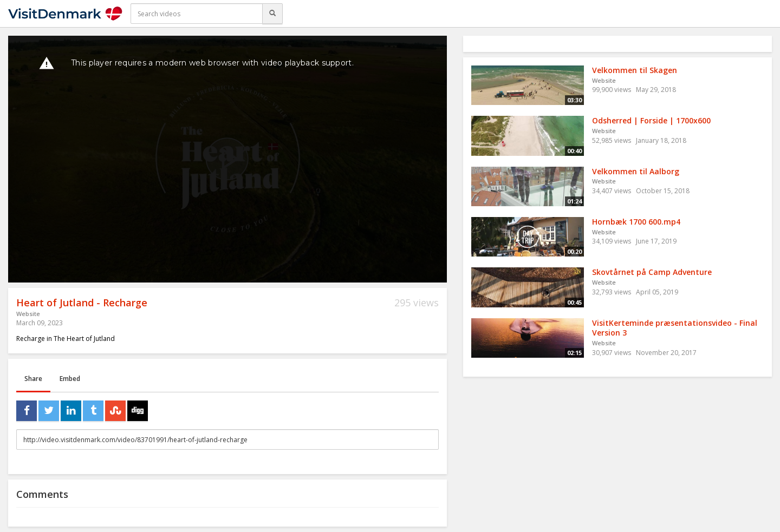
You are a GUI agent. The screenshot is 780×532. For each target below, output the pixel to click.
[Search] (272, 14)
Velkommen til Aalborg (636, 171)
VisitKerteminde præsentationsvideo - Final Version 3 (675, 328)
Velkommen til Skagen (635, 70)
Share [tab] (33, 379)
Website (28, 314)
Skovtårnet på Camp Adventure (652, 272)
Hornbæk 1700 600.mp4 (636, 222)
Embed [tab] (70, 379)
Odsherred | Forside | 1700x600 (651, 120)
